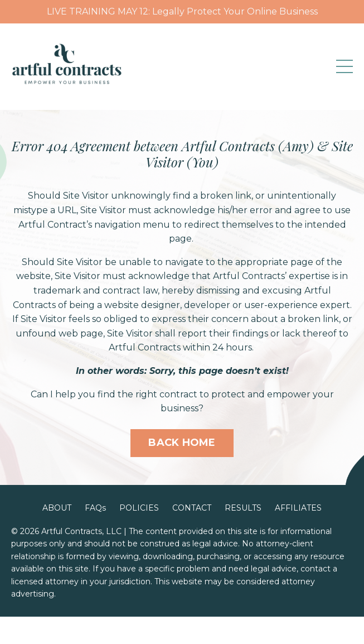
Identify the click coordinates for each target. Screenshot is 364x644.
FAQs (95, 508)
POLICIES (139, 508)
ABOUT (57, 508)
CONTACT (192, 508)
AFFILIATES (298, 508)
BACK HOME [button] (182, 443)
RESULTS (243, 508)
